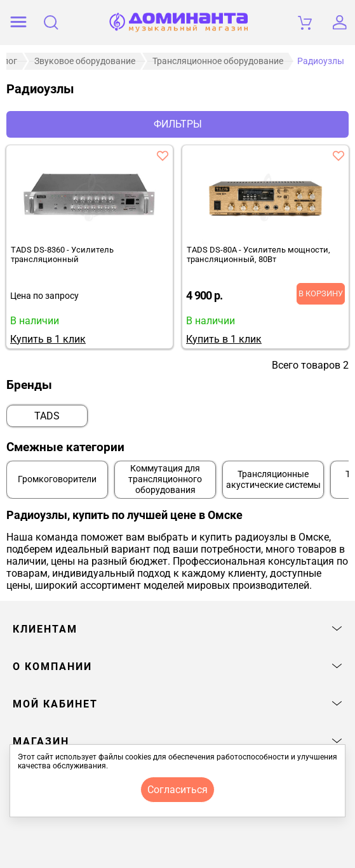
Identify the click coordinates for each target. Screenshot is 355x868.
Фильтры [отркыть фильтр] (178, 124)
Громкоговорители (57, 479)
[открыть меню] (18, 22)
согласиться (178, 790)
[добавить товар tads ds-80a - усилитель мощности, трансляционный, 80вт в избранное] (338, 155)
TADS (47, 416)
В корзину (321, 293)
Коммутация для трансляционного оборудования (165, 479)
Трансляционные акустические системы (273, 480)
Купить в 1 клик (48, 339)
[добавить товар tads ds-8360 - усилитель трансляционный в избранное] (163, 155)
